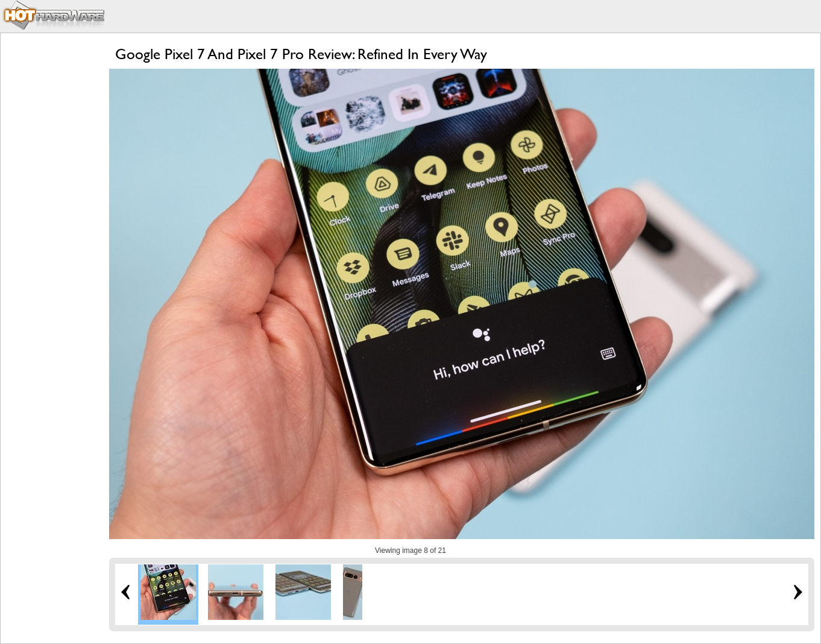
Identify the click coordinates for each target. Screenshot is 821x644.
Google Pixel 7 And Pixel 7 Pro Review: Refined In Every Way (301, 54)
